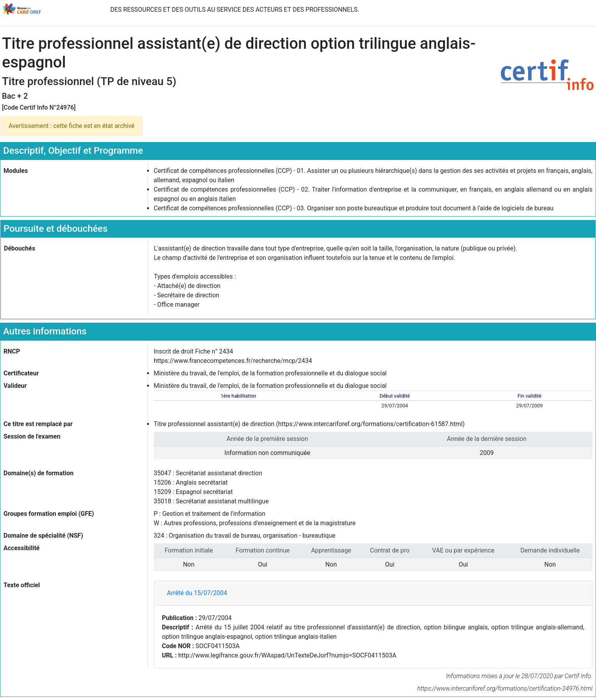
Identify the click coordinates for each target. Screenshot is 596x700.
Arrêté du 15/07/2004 (197, 593)
